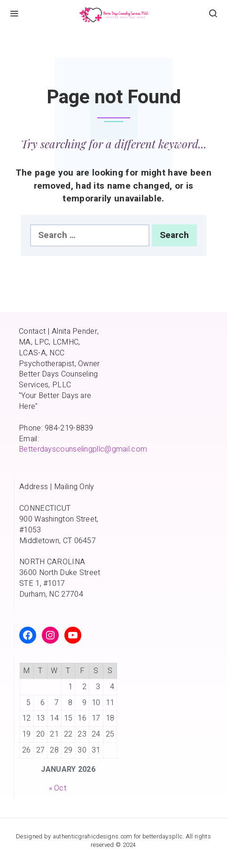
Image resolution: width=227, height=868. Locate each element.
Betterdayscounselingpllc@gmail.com (83, 449)
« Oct (58, 788)
